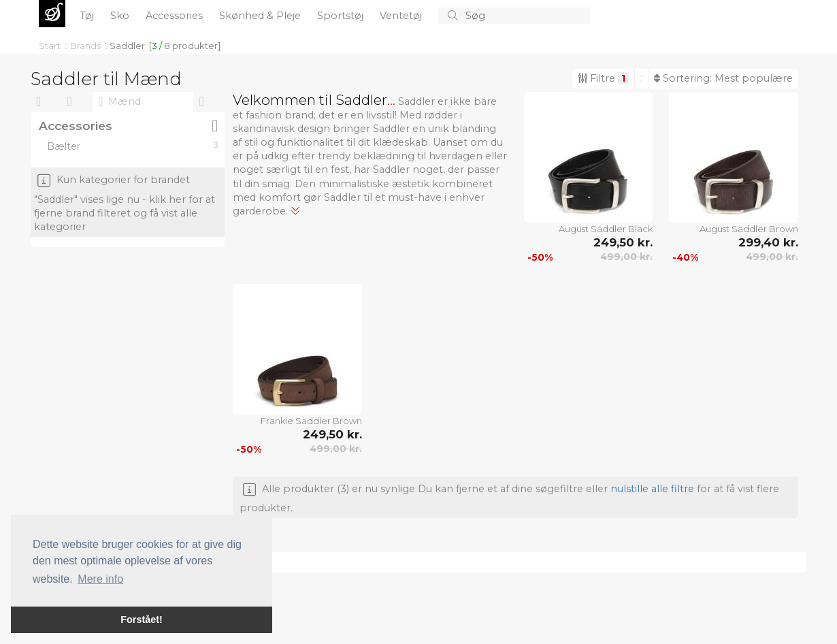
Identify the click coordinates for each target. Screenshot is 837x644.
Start (51, 46)
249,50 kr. (623, 242)
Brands (86, 46)
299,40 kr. (768, 242)
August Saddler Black (606, 229)
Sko (121, 16)
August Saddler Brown (749, 229)
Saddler (127, 46)
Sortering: (723, 78)
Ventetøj (402, 16)
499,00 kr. (626, 257)
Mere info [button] (100, 579)
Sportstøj (342, 16)
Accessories (176, 16)
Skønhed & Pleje (261, 16)
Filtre (603, 78)
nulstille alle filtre (652, 489)
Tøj (88, 16)
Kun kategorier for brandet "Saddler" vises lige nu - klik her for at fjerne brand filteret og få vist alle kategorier (125, 204)
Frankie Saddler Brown (311, 421)
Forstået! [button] (142, 619)
